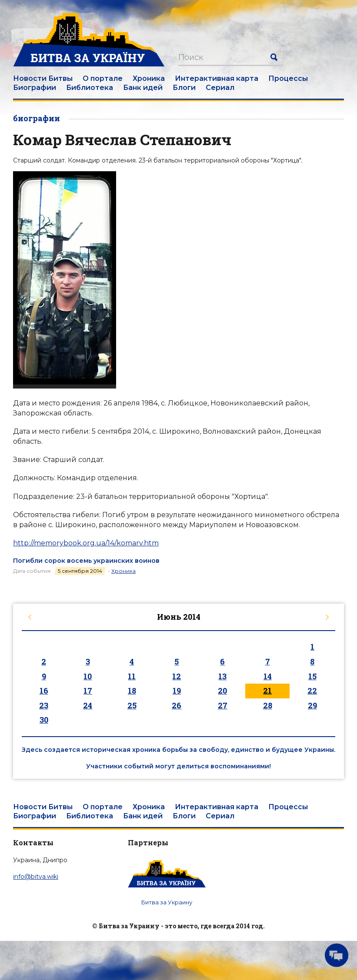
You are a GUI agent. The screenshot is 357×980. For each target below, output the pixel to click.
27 (223, 705)
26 (177, 705)
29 (312, 705)
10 (88, 676)
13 (222, 676)
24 (88, 705)
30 (44, 720)
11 (132, 676)
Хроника (149, 78)
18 (132, 691)
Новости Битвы (43, 78)
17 (88, 691)
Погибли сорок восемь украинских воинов (86, 561)
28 (268, 705)
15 (312, 676)
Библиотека (90, 88)
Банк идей (143, 88)
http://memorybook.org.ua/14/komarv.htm (86, 543)
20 (222, 691)
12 (177, 676)
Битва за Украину (167, 902)
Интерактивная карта (217, 78)
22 (312, 691)
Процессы (288, 78)
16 (44, 691)
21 (267, 691)
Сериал (220, 88)
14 (268, 676)
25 (132, 705)
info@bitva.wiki (36, 877)
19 (177, 691)
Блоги (184, 88)
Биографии (35, 88)
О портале (103, 78)
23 (44, 705)
